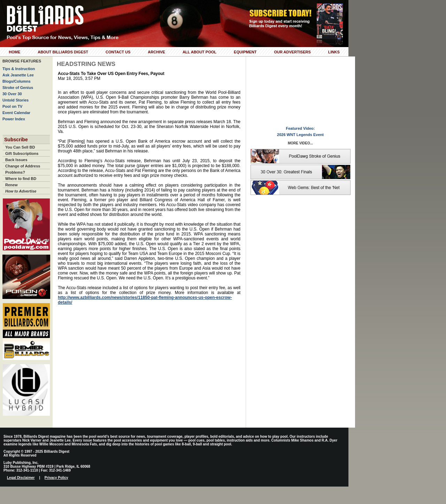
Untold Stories (16, 100)
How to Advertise (21, 191)
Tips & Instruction (19, 69)
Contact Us (118, 52)
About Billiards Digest (63, 52)
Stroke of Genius (18, 88)
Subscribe (16, 140)
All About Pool (199, 52)
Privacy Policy (56, 478)
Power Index (14, 119)
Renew (11, 185)
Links (334, 52)
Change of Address (23, 166)
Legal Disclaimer (21, 478)
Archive (156, 52)
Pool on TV (12, 106)
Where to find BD (21, 179)
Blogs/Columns (17, 81)
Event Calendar (16, 113)
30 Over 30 (12, 94)
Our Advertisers (292, 52)
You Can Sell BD (20, 147)
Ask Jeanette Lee (18, 75)
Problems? (15, 172)
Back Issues (16, 160)
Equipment (245, 52)
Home (14, 52)
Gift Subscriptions (22, 153)
